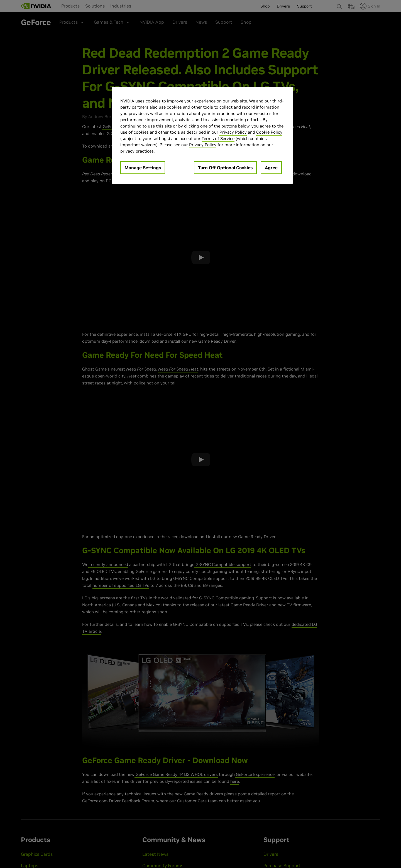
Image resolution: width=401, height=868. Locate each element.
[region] (202, 135)
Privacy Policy (233, 132)
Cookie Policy (269, 132)
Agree (271, 168)
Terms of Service (218, 138)
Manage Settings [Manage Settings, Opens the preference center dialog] (143, 168)
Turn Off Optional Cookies (225, 168)
